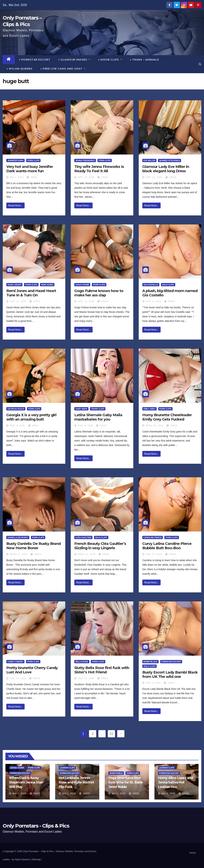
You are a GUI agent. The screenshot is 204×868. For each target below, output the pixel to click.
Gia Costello (151, 285)
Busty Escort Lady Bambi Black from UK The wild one (170, 674)
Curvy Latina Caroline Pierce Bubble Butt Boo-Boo (167, 546)
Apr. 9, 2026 (153, 301)
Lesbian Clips (67, 768)
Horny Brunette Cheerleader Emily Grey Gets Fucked (167, 417)
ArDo (32, 177)
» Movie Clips (110, 60)
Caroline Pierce (153, 537)
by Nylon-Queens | (22, 859)
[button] (200, 64)
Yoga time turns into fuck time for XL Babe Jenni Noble (126, 782)
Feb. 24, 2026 (18, 678)
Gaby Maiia (81, 409)
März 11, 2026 (87, 554)
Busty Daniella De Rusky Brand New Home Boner (33, 546)
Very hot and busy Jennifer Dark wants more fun (30, 169)
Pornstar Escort (171, 662)
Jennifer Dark (15, 160)
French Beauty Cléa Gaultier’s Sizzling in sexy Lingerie (100, 546)
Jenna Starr (17, 768)
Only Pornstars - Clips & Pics (36, 826)
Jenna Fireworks (85, 160)
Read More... (15, 205)
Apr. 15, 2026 (18, 301)
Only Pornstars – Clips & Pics (38, 851)
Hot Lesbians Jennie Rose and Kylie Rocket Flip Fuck (76, 782)
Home (193, 853)
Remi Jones (47, 285)
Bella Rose (82, 662)
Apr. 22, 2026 (154, 177)
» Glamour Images (74, 60)
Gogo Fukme (82, 285)
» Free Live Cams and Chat (63, 69)
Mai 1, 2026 (17, 177)
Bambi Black (150, 662)
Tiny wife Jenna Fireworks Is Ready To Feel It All (99, 169)
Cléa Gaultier (83, 537)
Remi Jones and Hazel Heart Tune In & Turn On (31, 293)
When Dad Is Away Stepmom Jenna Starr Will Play (26, 782)
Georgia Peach (16, 409)
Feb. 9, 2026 (153, 683)
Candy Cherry (15, 662)
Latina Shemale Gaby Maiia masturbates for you (98, 417)
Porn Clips (33, 160)
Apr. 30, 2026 (86, 177)
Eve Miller (149, 160)
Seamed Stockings (170, 160)
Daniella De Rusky (18, 537)
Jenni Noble (116, 773)
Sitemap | (37, 859)
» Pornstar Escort (35, 60)
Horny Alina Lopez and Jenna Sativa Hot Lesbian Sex (176, 782)
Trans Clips (98, 409)
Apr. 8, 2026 (17, 426)
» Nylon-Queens (20, 69)
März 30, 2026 (155, 426)
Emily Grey (149, 409)
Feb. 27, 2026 (154, 554)
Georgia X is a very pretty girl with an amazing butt (31, 417)
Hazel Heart (14, 285)
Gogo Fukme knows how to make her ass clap (99, 293)
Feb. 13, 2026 (86, 678)
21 (111, 734)
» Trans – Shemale (144, 60)
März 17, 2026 (19, 554)
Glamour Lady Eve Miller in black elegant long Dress (166, 169)
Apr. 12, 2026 (86, 301)
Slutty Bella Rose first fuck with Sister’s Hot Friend (102, 670)
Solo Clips (168, 285)
